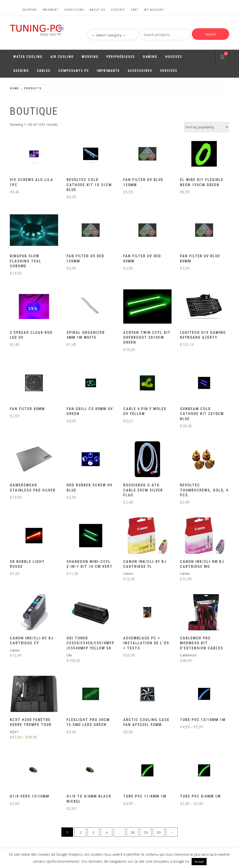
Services (169, 71)
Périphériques (121, 57)
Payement (51, 10)
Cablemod (188, 655)
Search (211, 34)
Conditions (74, 10)
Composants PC (74, 71)
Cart (135, 10)
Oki (69, 655)
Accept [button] (199, 861)
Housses (174, 57)
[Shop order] (207, 127)
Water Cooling (28, 57)
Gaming (150, 57)
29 (146, 832)
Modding (90, 57)
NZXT (14, 732)
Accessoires (140, 71)
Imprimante (108, 71)
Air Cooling (62, 57)
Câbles (44, 71)
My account (154, 10)
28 (133, 832)
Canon (128, 573)
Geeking (21, 71)
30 (159, 832)
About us (97, 10)
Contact (118, 10)
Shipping (30, 10)
